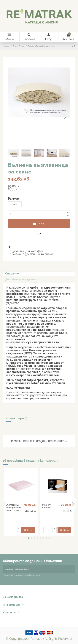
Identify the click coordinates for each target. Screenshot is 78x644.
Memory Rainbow (47, 506)
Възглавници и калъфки (26, 251)
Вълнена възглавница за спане (31, 254)
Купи (39, 223)
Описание (12, 273)
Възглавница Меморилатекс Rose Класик (14, 508)
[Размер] (15, 204)
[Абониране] (72, 569)
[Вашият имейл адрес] (36, 569)
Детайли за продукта (21, 279)
